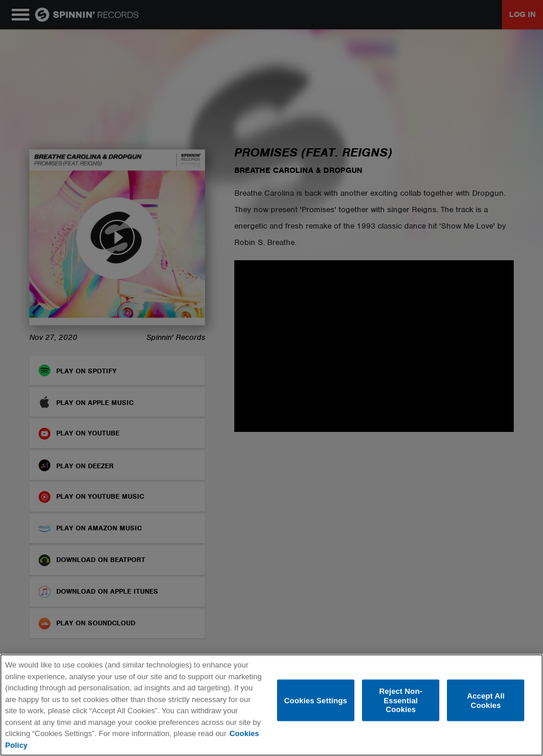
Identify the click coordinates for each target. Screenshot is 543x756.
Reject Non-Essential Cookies (401, 700)
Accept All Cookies (486, 701)
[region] (271, 705)
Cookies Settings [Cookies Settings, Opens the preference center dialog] (316, 700)
